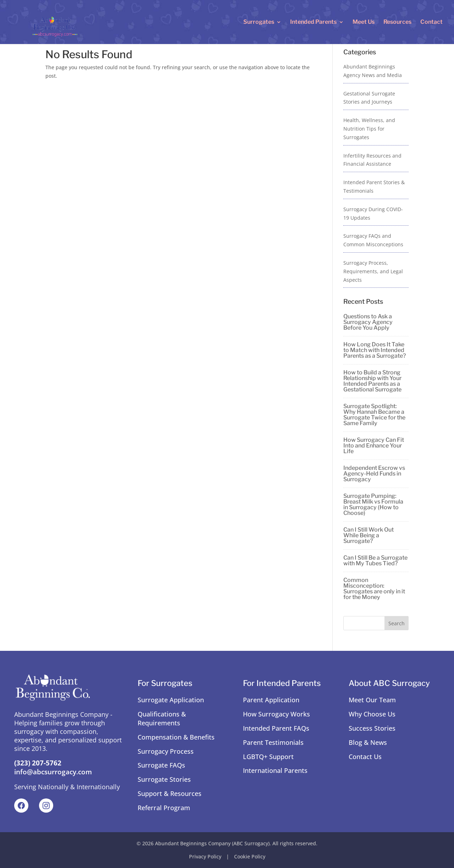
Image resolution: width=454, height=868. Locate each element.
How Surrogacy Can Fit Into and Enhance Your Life (374, 446)
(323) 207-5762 (38, 763)
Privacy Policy (205, 856)
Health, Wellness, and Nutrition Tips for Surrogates (369, 129)
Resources (397, 22)
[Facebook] (21, 806)
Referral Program (164, 808)
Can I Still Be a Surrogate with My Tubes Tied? (375, 561)
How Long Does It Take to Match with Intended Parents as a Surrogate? (375, 350)
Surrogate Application (171, 700)
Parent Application (271, 700)
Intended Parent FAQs (276, 728)
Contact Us (365, 757)
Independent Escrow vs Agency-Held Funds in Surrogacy (374, 474)
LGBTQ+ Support (268, 757)
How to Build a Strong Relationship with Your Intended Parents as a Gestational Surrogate (372, 381)
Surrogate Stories (164, 779)
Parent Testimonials (273, 742)
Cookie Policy (250, 856)
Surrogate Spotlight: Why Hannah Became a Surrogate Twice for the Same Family (374, 415)
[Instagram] (46, 806)
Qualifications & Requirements (162, 718)
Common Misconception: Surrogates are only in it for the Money (374, 589)
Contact (431, 22)
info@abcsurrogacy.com (53, 772)
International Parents (275, 770)
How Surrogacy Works (276, 714)
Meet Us (364, 22)
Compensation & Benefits (176, 737)
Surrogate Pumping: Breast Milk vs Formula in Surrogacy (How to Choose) (373, 504)
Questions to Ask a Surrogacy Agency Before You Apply (368, 322)
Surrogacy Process (166, 751)
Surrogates (259, 22)
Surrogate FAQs (161, 765)
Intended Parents (313, 22)
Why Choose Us (372, 714)
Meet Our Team (372, 700)
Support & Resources (170, 793)
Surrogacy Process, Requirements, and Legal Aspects (373, 271)
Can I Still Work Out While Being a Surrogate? (369, 535)
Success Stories (372, 728)
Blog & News (368, 742)
